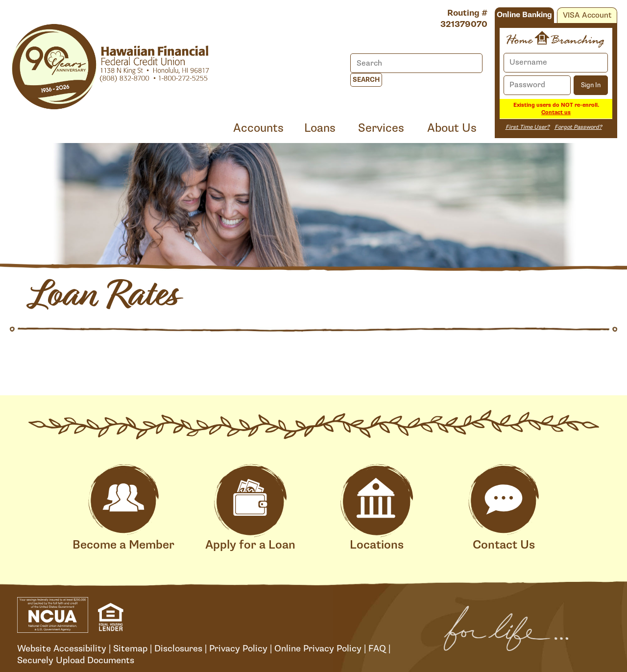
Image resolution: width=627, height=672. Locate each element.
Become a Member (123, 508)
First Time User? (528, 127)
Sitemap (130, 648)
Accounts (258, 128)
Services (381, 128)
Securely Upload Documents (76, 660)
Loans (320, 128)
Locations (377, 508)
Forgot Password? (578, 127)
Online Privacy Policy (318, 648)
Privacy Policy (238, 648)
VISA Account (587, 15)
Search (366, 80)
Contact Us (504, 508)
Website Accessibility (62, 648)
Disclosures (178, 648)
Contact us (556, 112)
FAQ (377, 648)
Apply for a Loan (250, 508)
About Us (452, 128)
